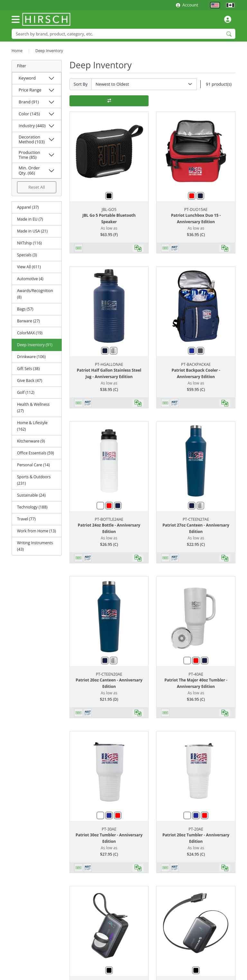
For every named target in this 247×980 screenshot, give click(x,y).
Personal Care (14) (33, 465)
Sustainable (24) (31, 495)
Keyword (27, 78)
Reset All (37, 187)
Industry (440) (32, 126)
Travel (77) (26, 519)
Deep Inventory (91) (35, 345)
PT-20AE (196, 829)
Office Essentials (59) (36, 453)
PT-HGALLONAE (109, 364)
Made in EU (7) (30, 219)
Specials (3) (27, 255)
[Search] (123, 34)
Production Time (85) (29, 155)
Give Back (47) (30, 381)
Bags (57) (25, 309)
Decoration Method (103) (32, 139)
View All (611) (29, 267)
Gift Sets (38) (28, 369)
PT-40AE (196, 674)
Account (187, 5)
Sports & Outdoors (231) (34, 480)
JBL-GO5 (109, 209)
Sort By (81, 84)
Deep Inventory (49, 51)
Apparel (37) (28, 207)
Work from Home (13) (37, 531)
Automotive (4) (30, 279)
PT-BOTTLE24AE (109, 519)
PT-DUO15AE (196, 209)
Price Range (30, 90)
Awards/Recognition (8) (35, 294)
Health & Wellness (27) (33, 408)
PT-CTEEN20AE (109, 674)
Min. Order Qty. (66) (29, 170)
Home (17, 51)
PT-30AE (109, 829)
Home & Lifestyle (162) (32, 426)
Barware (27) (28, 321)
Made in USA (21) (32, 231)
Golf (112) (26, 392)
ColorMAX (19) (30, 333)
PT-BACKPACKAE (196, 364)
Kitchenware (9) (31, 441)
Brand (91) (29, 102)
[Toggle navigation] (16, 19)
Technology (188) (32, 507)
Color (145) (29, 114)
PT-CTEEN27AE (196, 519)
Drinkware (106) (31, 357)
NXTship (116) (29, 243)
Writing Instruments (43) (35, 546)
